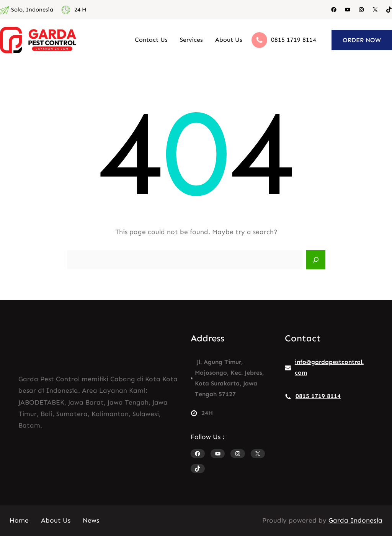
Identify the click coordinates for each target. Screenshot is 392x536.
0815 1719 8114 (294, 40)
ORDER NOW (362, 40)
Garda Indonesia (355, 520)
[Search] (316, 260)
